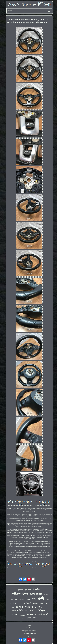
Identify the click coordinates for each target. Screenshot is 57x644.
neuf (34, 599)
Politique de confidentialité (29, 631)
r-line (39, 607)
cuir (13, 608)
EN (28, 636)
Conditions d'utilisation (29, 633)
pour (14, 614)
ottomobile (17, 610)
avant (27, 602)
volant (29, 607)
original (43, 614)
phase (46, 594)
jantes (37, 589)
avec (11, 599)
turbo (19, 607)
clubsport (41, 610)
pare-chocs (36, 594)
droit (35, 618)
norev (42, 603)
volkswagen (19, 593)
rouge (28, 599)
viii (48, 599)
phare (29, 618)
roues (46, 608)
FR (31, 636)
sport (23, 618)
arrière (32, 614)
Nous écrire (29, 628)
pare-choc (22, 615)
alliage (47, 604)
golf (41, 598)
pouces (20, 604)
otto (26, 611)
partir (21, 590)
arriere (13, 603)
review (22, 599)
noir (32, 610)
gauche (28, 590)
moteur (36, 603)
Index (29, 625)
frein (16, 599)
